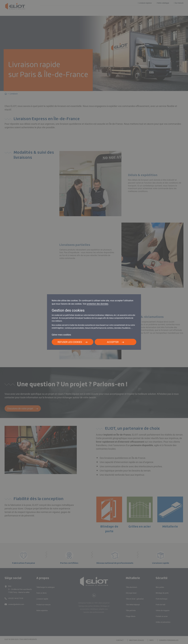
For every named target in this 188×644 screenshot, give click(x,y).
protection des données (98, 304)
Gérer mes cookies (61, 335)
